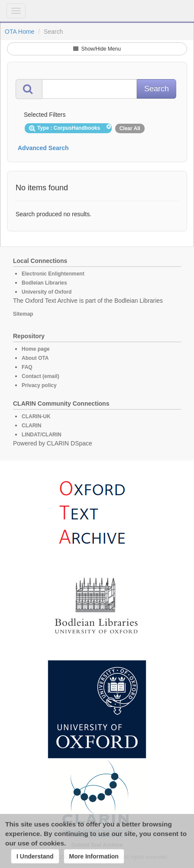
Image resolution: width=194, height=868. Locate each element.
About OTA (35, 358)
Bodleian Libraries (44, 283)
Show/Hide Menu (97, 49)
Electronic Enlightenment (53, 274)
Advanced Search (43, 148)
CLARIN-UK (36, 416)
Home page (36, 349)
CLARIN (31, 426)
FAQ (27, 367)
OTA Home (19, 32)
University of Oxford (47, 292)
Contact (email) (40, 376)
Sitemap (23, 314)
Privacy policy (39, 385)
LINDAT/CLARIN (42, 435)
